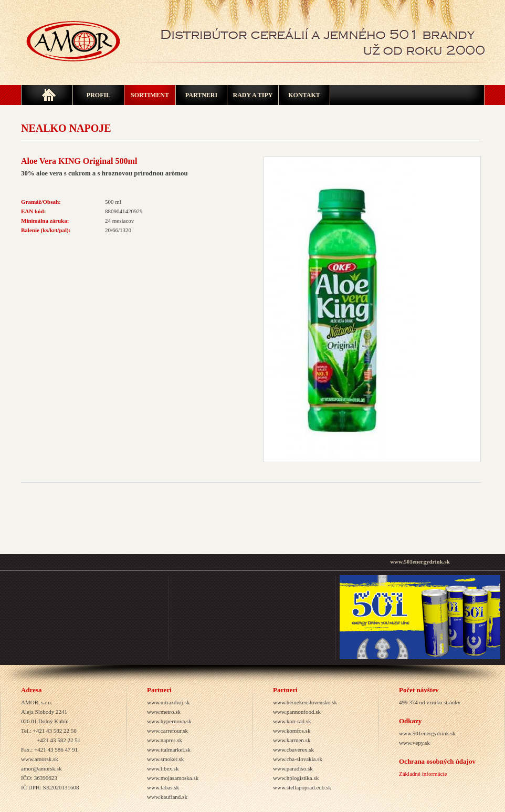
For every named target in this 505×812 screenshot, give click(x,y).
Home (47, 95)
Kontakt (304, 95)
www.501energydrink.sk (420, 561)
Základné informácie (423, 774)
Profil (98, 95)
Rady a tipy (252, 95)
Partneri (201, 95)
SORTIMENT (150, 95)
